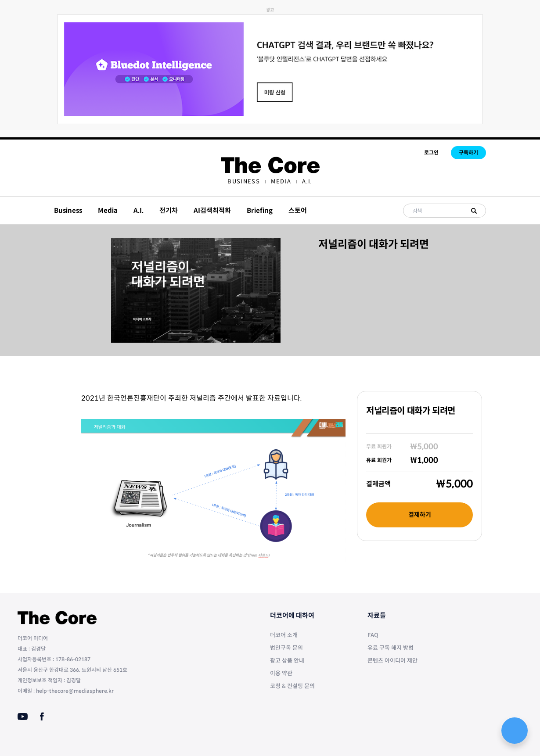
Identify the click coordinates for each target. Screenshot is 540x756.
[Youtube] (23, 717)
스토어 (298, 210)
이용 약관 (281, 673)
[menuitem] (243, 181)
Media (281, 181)
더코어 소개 (284, 635)
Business (243, 181)
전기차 (169, 210)
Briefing (260, 210)
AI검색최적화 (212, 210)
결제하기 (420, 515)
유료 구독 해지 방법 (391, 648)
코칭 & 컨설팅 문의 (292, 686)
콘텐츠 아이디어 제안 (392, 661)
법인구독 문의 (286, 648)
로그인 (431, 152)
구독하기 (468, 152)
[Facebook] (42, 717)
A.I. (307, 181)
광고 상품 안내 (287, 661)
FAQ (373, 635)
